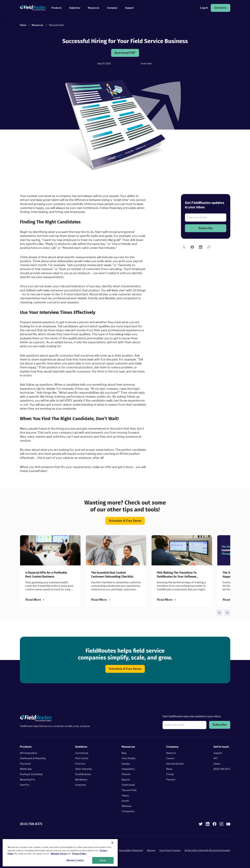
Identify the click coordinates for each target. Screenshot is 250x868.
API (215, 758)
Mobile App (26, 769)
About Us (171, 753)
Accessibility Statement (131, 850)
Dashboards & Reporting (33, 758)
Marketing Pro (27, 779)
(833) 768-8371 (222, 769)
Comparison (128, 811)
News (169, 769)
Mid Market (81, 779)
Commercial (82, 753)
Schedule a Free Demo (125, 521)
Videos (125, 795)
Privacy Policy (79, 862)
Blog (124, 753)
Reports (126, 779)
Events (125, 801)
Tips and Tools (129, 790)
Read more (33, 600)
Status (217, 764)
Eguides (126, 764)
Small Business (83, 774)
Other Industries (84, 769)
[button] (206, 228)
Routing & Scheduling (31, 774)
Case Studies (129, 758)
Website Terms (59, 862)
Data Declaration (175, 764)
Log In (204, 8)
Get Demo (220, 8)
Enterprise (81, 785)
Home (23, 25)
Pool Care (80, 764)
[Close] (112, 851)
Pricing (170, 774)
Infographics (128, 769)
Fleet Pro (25, 785)
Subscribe (206, 228)
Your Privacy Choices (170, 850)
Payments (25, 764)
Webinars (127, 806)
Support (218, 753)
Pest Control (82, 758)
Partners (171, 779)
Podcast (126, 774)
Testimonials (128, 785)
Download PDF (125, 53)
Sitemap (151, 850)
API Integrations (28, 753)
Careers (170, 758)
